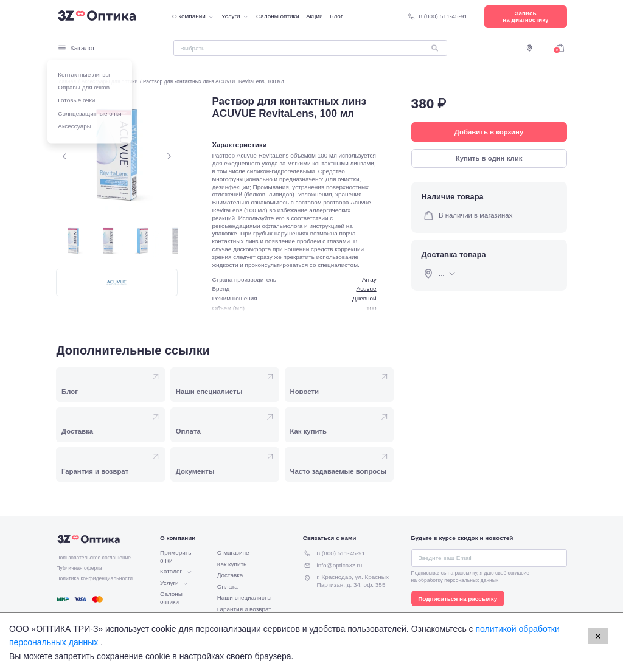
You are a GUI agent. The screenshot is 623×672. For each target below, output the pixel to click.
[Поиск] (310, 48)
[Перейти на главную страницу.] (97, 16)
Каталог (75, 48)
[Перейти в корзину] (560, 48)
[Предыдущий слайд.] (65, 156)
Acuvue (367, 289)
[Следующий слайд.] (169, 156)
